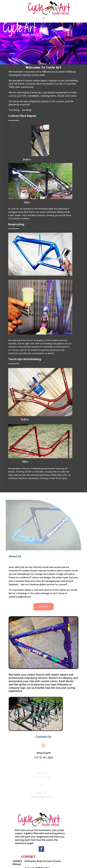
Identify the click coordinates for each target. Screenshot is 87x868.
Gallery (44, 607)
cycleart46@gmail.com (20, 597)
